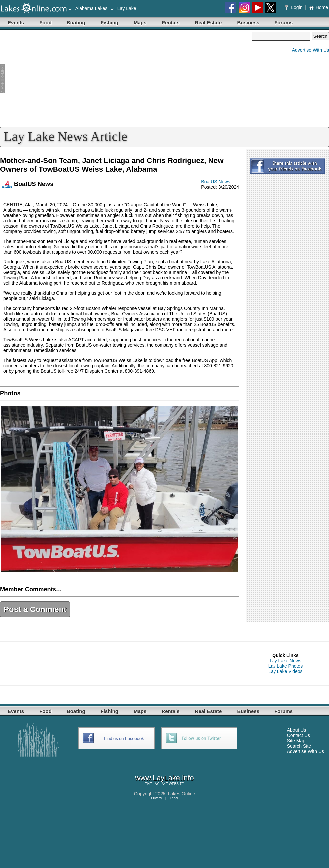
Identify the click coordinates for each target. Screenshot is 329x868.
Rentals (170, 22)
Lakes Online (182, 794)
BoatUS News (216, 182)
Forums (284, 22)
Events (16, 22)
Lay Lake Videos (285, 671)
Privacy (156, 798)
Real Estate (209, 22)
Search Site (299, 746)
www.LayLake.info (164, 778)
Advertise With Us (311, 50)
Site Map (296, 741)
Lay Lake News (285, 661)
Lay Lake (127, 8)
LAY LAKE (160, 784)
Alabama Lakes (92, 8)
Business (248, 22)
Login (295, 7)
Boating (76, 22)
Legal (174, 798)
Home (319, 7)
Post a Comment (35, 609)
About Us (297, 730)
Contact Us (299, 735)
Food (45, 22)
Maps (140, 22)
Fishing (110, 22)
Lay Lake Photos (285, 666)
